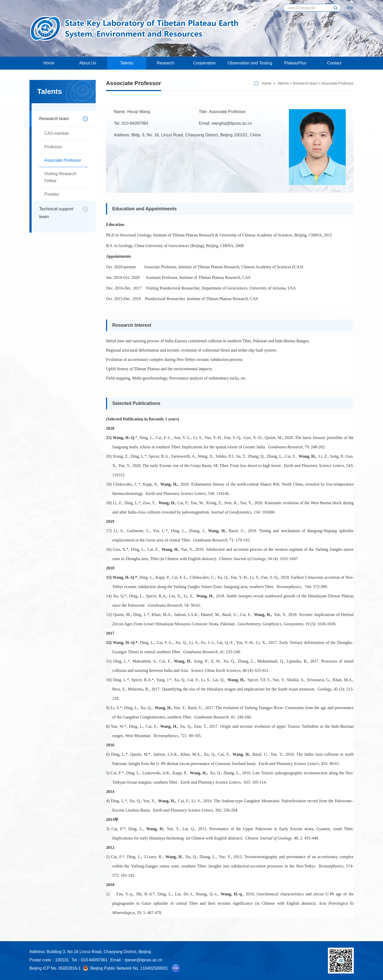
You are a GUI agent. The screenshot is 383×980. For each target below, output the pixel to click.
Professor (53, 147)
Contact (334, 63)
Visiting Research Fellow (61, 177)
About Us (88, 63)
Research (166, 63)
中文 (350, 8)
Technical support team (56, 213)
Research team (54, 119)
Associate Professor (63, 160)
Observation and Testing (250, 63)
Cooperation (204, 63)
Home (49, 63)
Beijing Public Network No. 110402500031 (126, 968)
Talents (127, 63)
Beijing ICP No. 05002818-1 (55, 968)
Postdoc (52, 194)
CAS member (57, 133)
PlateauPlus (295, 63)
